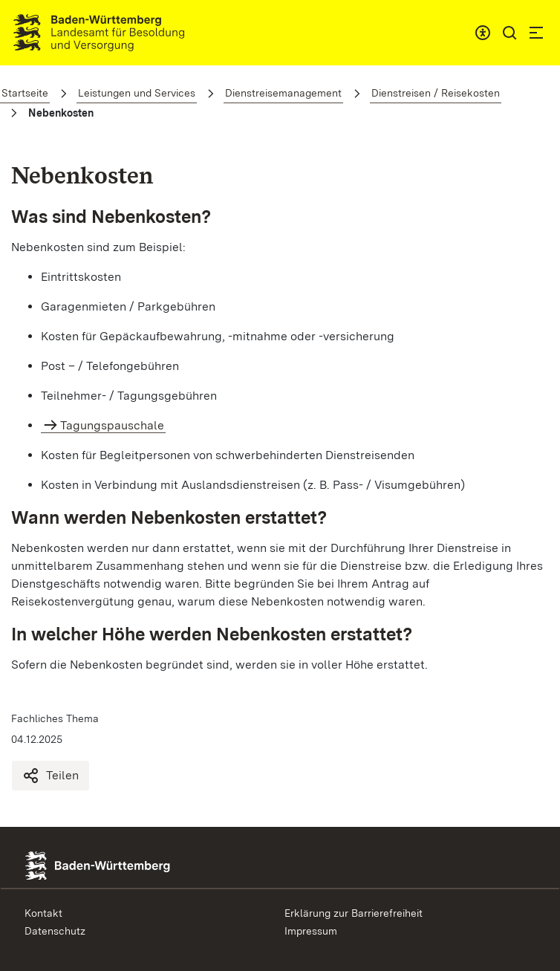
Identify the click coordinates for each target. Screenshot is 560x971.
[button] (509, 33)
